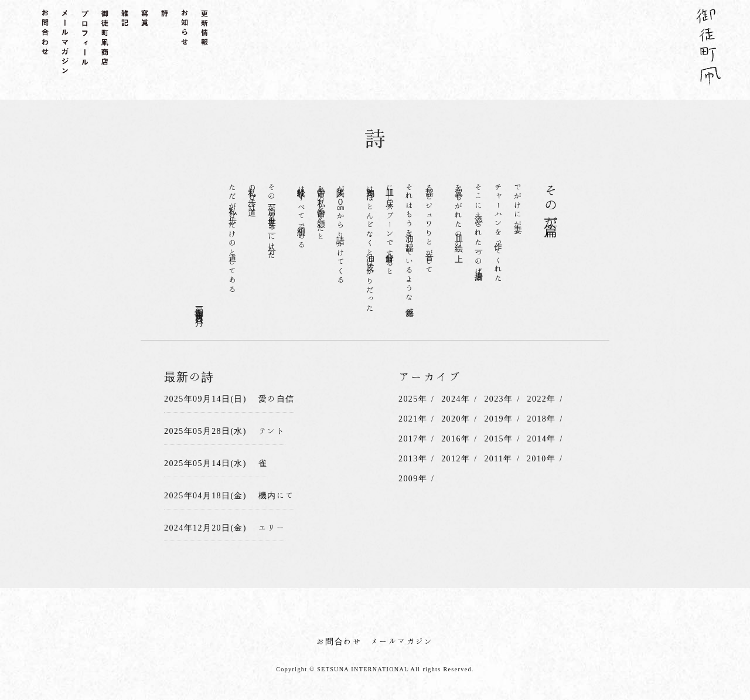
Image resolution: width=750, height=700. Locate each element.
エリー (272, 528)
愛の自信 (277, 399)
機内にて (277, 495)
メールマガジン (402, 641)
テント (272, 431)
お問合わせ (339, 641)
